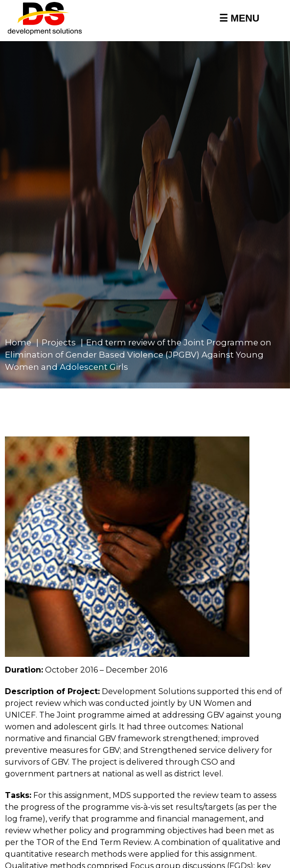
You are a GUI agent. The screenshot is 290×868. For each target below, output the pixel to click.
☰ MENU (239, 18)
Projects (59, 342)
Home (18, 342)
